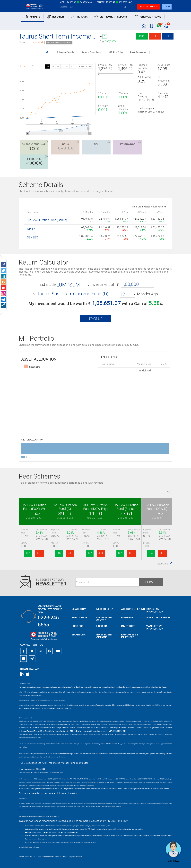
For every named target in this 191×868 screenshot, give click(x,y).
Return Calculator (91, 52)
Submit (151, 582)
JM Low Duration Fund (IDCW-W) (34, 507)
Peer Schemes (138, 52)
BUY (28, 553)
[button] (27, 66)
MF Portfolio (116, 52)
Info (47, 53)
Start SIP (95, 319)
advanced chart (85, 66)
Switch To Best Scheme (59, 42)
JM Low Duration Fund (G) (65, 507)
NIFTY (31, 229)
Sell (155, 36)
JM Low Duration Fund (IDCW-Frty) (95, 507)
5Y (67, 66)
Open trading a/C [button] (148, 7)
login (167, 7)
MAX (73, 66)
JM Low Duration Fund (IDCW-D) (157, 507)
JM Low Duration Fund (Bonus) (47, 220)
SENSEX (32, 237)
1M (48, 66)
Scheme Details (65, 52)
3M (53, 66)
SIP (168, 36)
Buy (142, 36)
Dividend (37, 42)
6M (58, 66)
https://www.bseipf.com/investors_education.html (35, 810)
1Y (63, 66)
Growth (23, 42)
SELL (40, 553)
